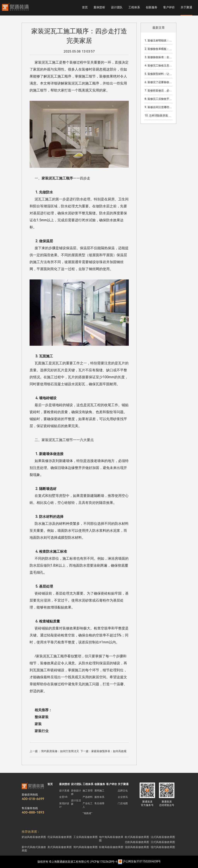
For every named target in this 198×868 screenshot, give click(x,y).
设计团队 (117, 7)
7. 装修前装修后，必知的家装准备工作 (158, 91)
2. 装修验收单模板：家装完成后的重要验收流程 (158, 49)
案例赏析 (99, 7)
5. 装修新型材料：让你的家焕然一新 (158, 74)
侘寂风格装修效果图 (60, 837)
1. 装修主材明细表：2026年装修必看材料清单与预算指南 (158, 41)
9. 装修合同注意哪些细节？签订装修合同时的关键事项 (158, 107)
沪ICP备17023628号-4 (104, 862)
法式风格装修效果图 (163, 837)
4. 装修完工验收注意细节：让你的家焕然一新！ (158, 66)
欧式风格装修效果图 (137, 837)
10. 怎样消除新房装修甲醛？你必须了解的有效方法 (158, 116)
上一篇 (54, 752)
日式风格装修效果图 (163, 842)
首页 (85, 7)
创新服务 (152, 7)
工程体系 (134, 7)
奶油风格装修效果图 (34, 837)
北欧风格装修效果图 (137, 842)
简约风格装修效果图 (85, 847)
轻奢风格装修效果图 (111, 847)
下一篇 (103, 752)
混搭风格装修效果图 (137, 847)
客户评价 (169, 7)
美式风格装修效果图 (60, 847)
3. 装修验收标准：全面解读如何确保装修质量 (158, 57)
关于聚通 (186, 7)
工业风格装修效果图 (85, 837)
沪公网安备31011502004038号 (142, 862)
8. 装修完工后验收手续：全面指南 (158, 99)
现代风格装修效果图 (163, 847)
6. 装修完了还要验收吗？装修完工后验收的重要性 (158, 82)
